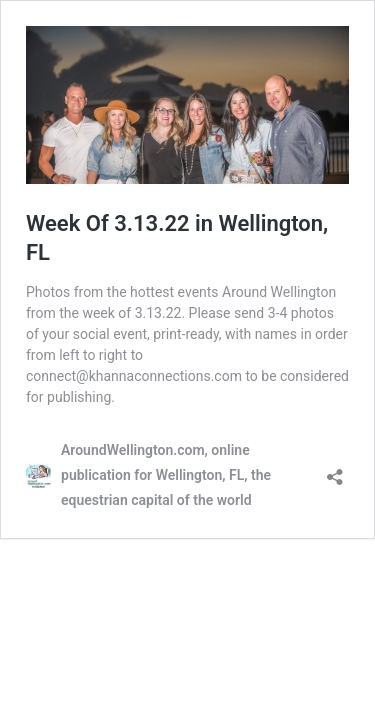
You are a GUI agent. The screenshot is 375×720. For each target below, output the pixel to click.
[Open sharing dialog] (335, 470)
